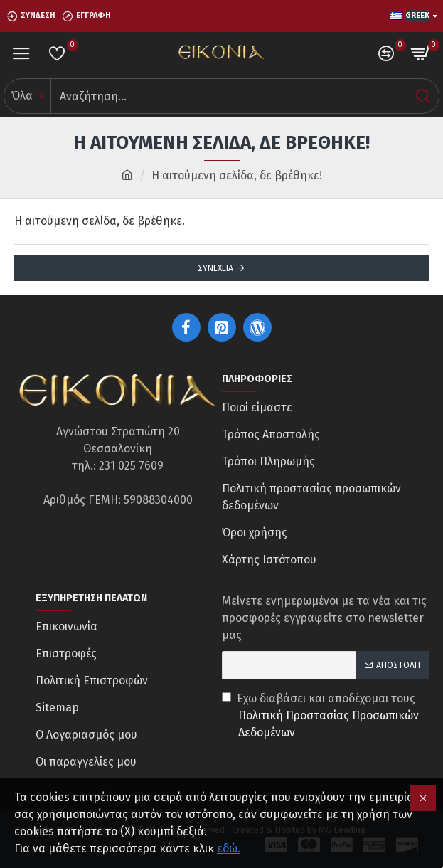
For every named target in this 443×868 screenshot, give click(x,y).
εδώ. (229, 848)
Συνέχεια (215, 268)
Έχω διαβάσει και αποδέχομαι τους (326, 716)
